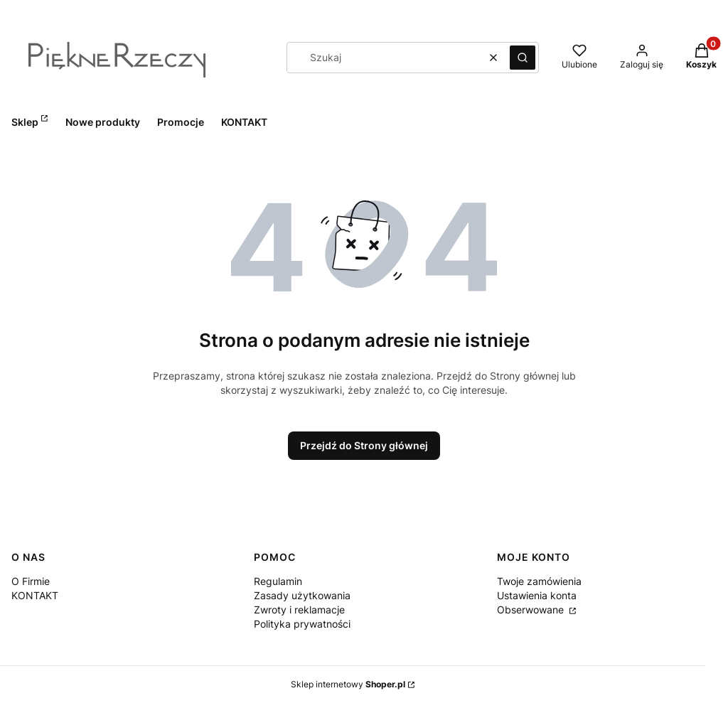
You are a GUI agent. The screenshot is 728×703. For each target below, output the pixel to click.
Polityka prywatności (302, 624)
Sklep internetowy (348, 684)
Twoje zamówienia (539, 581)
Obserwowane (532, 610)
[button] (523, 58)
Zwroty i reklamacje (299, 610)
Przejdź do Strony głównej (364, 445)
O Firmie (31, 581)
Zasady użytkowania (302, 595)
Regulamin (278, 581)
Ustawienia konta (537, 595)
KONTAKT (35, 595)
